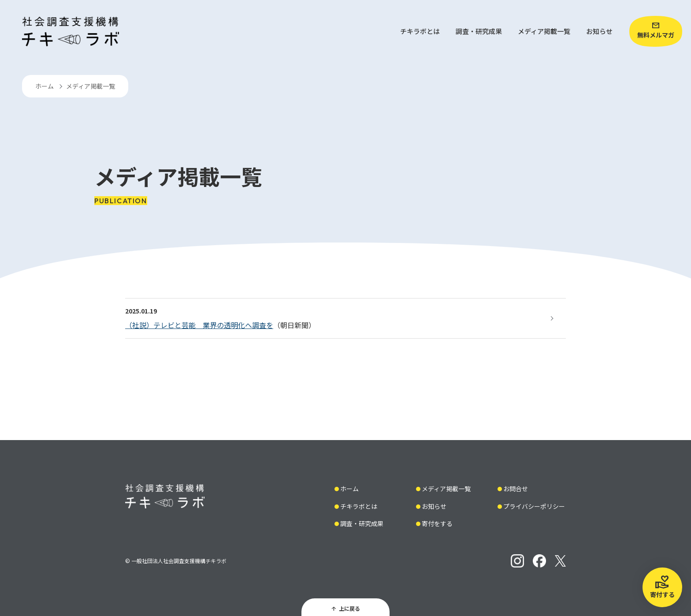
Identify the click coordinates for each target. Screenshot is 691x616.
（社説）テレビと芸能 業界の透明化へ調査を (199, 325)
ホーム (45, 86)
